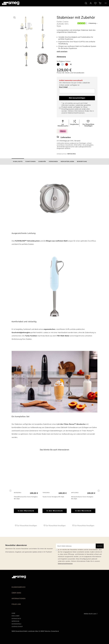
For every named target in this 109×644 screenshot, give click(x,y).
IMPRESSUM (15, 621)
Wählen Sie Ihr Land (90, 614)
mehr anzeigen (62, 51)
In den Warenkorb (26, 511)
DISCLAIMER (15, 616)
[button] (14, 17)
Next (99, 490)
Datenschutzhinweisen (76, 113)
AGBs (13, 613)
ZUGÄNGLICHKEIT (17, 627)
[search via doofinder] (86, 3)
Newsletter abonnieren (16, 545)
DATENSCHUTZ (16, 619)
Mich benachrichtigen (77, 98)
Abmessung (61, 57)
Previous (10, 490)
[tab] (18, 162)
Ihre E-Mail (63, 87)
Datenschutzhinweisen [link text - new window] (65, 563)
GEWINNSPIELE (16, 624)
